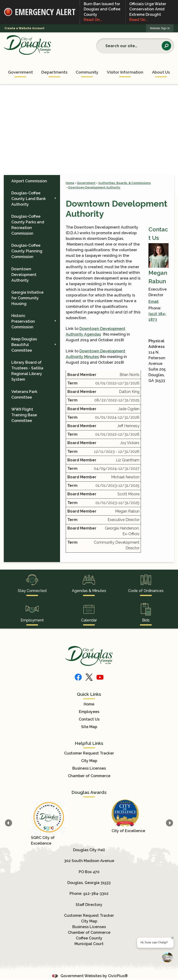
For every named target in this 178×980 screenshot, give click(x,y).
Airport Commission (29, 181)
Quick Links (89, 694)
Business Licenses (89, 768)
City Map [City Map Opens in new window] (89, 761)
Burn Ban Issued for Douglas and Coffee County (102, 12)
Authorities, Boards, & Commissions (125, 183)
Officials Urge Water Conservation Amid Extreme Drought (152, 12)
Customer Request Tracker (89, 753)
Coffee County (89, 938)
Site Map (89, 727)
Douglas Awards (89, 792)
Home (70, 183)
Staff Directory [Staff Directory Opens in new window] (89, 905)
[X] (89, 677)
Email (154, 302)
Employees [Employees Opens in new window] (89, 712)
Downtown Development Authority (94, 187)
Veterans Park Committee (24, 394)
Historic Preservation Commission (23, 321)
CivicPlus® (118, 976)
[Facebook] (78, 677)
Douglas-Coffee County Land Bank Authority (29, 199)
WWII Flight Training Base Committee (24, 415)
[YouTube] (100, 677)
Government (86, 183)
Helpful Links (89, 743)
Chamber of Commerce (89, 776)
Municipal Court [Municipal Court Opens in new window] (89, 944)
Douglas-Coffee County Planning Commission (27, 251)
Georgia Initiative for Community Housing (27, 298)
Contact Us (89, 719)
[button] (166, 46)
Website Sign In (160, 28)
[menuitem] (20, 71)
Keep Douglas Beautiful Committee (24, 345)
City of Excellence (128, 831)
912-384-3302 (96, 894)
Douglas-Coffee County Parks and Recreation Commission (28, 225)
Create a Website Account (24, 28)
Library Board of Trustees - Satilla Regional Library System (27, 371)
